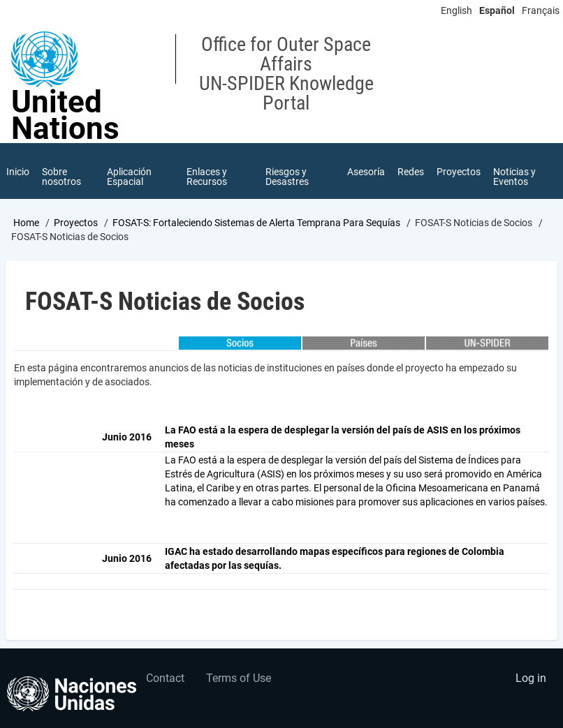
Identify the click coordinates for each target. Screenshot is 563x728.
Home (26, 223)
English (456, 10)
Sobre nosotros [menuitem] (61, 177)
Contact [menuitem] (165, 678)
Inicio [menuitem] (18, 172)
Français (541, 10)
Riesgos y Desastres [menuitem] (287, 177)
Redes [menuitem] (411, 172)
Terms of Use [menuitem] (239, 678)
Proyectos (76, 223)
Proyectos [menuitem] (459, 172)
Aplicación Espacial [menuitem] (129, 177)
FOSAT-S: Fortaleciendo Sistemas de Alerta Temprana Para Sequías (256, 223)
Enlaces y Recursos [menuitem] (207, 177)
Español (497, 10)
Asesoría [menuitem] (366, 172)
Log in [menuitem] (531, 678)
